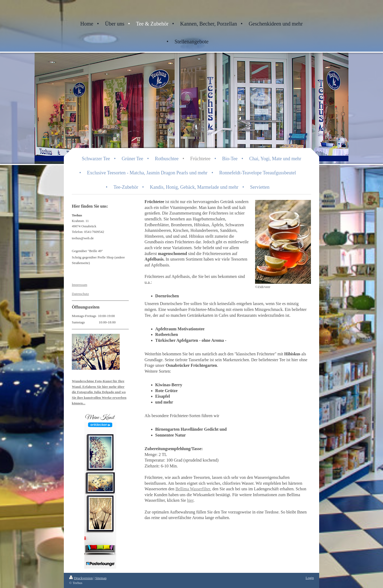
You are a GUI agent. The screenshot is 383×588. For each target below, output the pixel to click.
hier (190, 500)
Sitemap (101, 578)
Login (310, 578)
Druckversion (81, 578)
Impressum (80, 285)
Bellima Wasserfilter (193, 489)
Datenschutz (80, 294)
